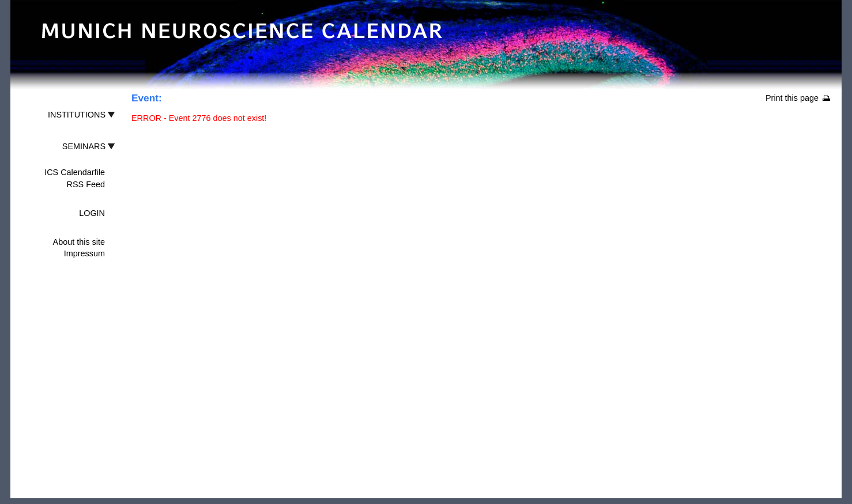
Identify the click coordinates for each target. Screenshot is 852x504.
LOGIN (92, 213)
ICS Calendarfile (75, 172)
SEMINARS (84, 146)
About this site (79, 242)
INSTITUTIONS (77, 115)
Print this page (792, 98)
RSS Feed (86, 184)
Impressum (84, 253)
